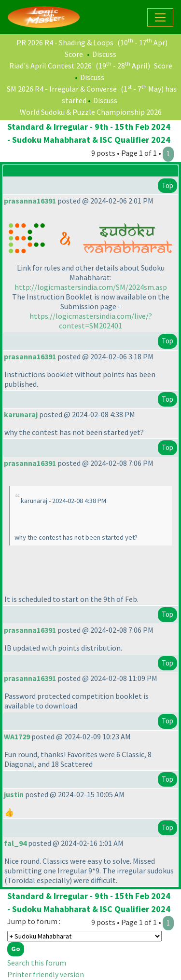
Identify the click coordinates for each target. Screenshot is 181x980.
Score (74, 54)
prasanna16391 (30, 201)
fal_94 (15, 843)
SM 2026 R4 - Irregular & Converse (62, 89)
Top (167, 185)
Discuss (104, 54)
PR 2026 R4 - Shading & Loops (65, 42)
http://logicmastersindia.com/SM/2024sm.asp (91, 287)
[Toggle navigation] (160, 17)
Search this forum (37, 963)
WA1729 (17, 736)
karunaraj (21, 414)
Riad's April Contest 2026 (50, 66)
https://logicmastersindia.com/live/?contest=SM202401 (91, 321)
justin (14, 794)
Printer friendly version (46, 974)
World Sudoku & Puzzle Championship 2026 (91, 112)
